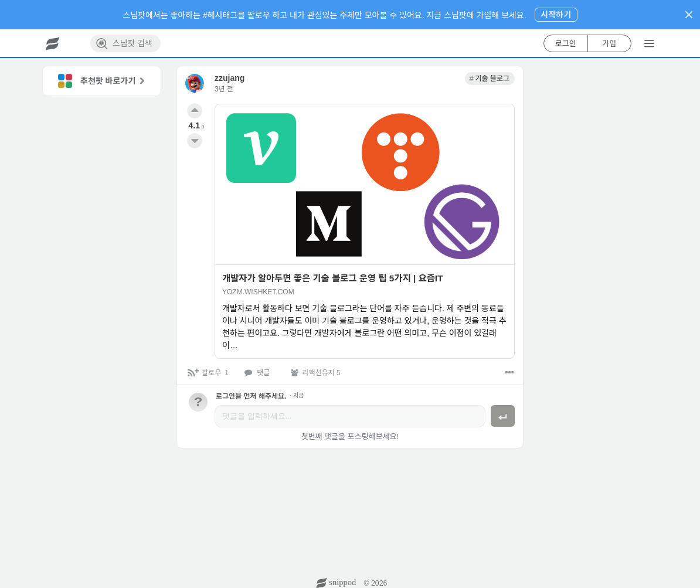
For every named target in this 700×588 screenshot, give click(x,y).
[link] (490, 79)
